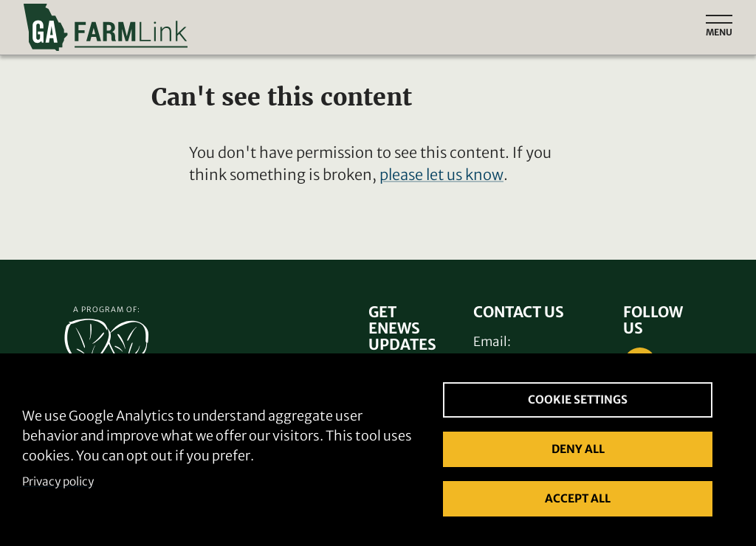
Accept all (578, 498)
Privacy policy (58, 481)
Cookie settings (578, 400)
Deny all (578, 449)
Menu (719, 32)
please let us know (441, 174)
